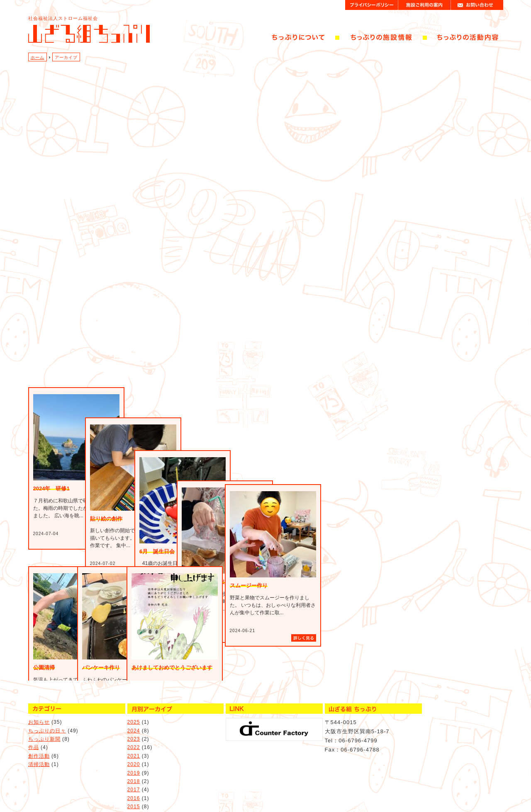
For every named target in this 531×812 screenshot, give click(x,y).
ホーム (38, 57)
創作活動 (39, 740)
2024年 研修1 (51, 542)
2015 (134, 791)
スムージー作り (249, 585)
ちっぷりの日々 (47, 715)
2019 (134, 757)
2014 (134, 800)
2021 (134, 740)
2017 (134, 774)
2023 (134, 723)
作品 (34, 732)
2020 (134, 749)
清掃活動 (39, 749)
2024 (134, 715)
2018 (134, 766)
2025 (134, 706)
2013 (134, 808)
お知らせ (39, 706)
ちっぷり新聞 (44, 723)
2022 (134, 732)
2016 (134, 783)
